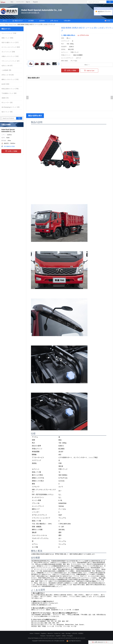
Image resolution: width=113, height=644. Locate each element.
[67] (10, 61)
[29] (10, 107)
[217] (10, 43)
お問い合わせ (54, 21)
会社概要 (31, 21)
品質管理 (42, 21)
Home (31, 633)
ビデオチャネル (84, 35)
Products (37, 633)
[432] (11, 47)
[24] (8, 75)
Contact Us (57, 633)
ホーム (5, 21)
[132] (10, 79)
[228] (8, 52)
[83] (9, 93)
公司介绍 (74, 633)
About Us (50, 633)
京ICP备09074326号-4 (74, 641)
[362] (7, 38)
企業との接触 (11, 151)
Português (70, 636)
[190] (10, 89)
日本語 (107, 21)
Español (58, 636)
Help (63, 633)
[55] (7, 112)
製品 (12, 2)
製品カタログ (18, 21)
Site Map (68, 633)
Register (36, 2)
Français (43, 636)
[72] (5, 98)
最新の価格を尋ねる (69, 35)
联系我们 (81, 633)
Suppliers (44, 633)
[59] (6, 70)
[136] (9, 33)
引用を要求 (67, 21)
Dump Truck (13, 25)
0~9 (84, 638)
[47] (7, 66)
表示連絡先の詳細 (9, 146)
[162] (10, 56)
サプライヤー (20, 2)
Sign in (28, 2)
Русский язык (50, 636)
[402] (5, 84)
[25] (7, 103)
